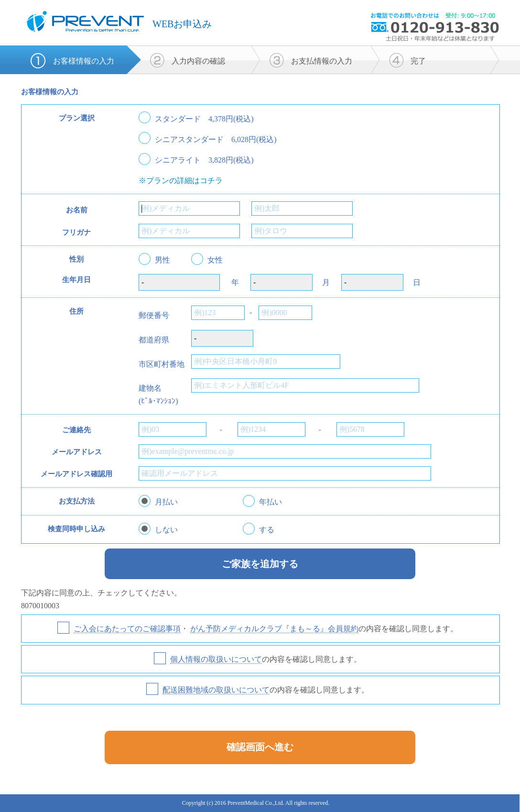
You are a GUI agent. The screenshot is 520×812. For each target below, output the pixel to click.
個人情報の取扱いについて (216, 659)
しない (166, 530)
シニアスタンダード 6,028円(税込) (216, 140)
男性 (162, 260)
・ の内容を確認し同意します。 (266, 629)
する (267, 530)
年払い (271, 502)
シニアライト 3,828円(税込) (204, 160)
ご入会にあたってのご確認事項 (127, 629)
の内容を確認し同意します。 (266, 659)
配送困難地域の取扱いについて (216, 690)
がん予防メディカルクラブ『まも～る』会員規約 (274, 629)
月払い (166, 502)
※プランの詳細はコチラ (181, 181)
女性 (215, 260)
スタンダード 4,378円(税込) (204, 119)
